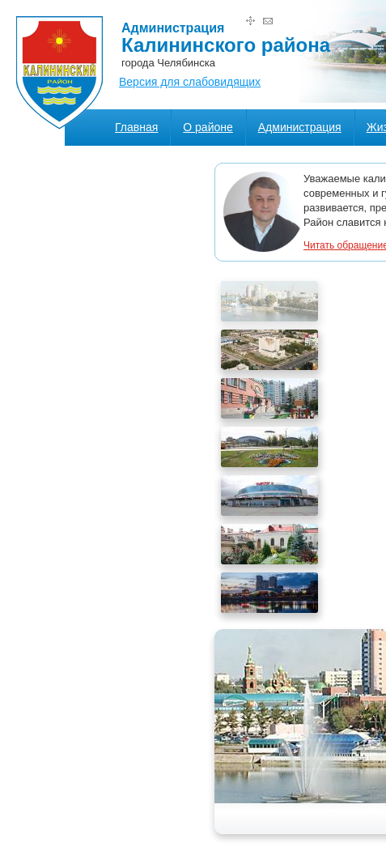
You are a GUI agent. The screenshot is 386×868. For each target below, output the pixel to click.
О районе (208, 127)
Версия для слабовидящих (190, 82)
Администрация (300, 127)
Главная (136, 127)
